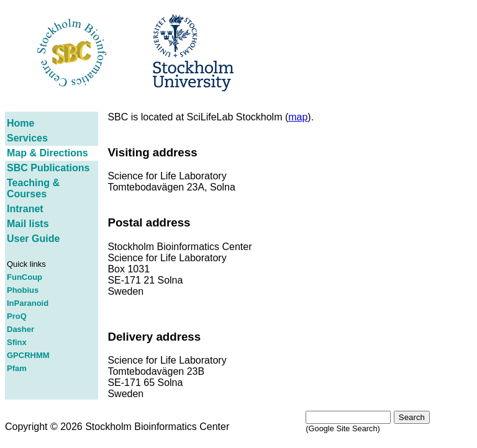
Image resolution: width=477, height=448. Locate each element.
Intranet (25, 209)
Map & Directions (48, 153)
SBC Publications (48, 168)
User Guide (33, 239)
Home (20, 123)
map (298, 117)
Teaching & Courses (33, 188)
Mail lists (28, 224)
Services (27, 138)
